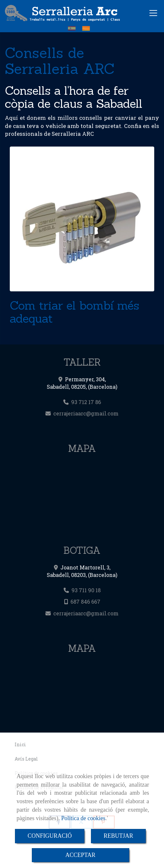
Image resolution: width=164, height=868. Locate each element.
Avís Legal (26, 759)
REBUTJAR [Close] (118, 836)
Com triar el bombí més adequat (75, 312)
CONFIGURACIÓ (50, 836)
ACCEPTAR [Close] (80, 855)
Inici (20, 745)
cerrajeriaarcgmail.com (86, 413)
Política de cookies (83, 818)
